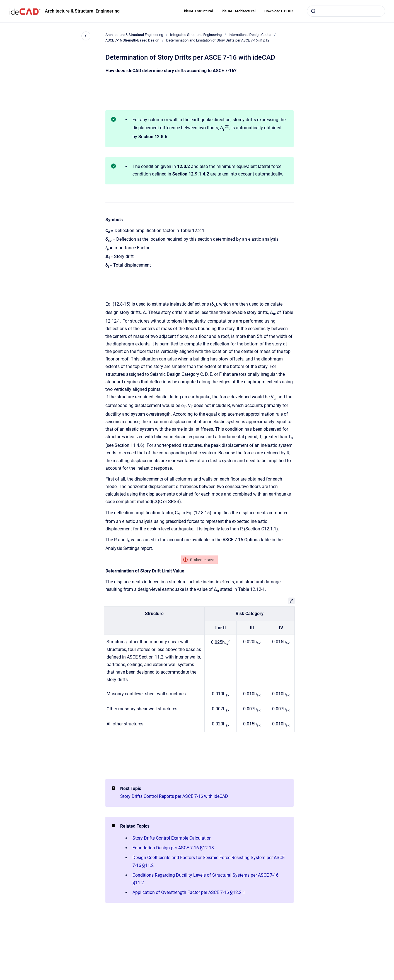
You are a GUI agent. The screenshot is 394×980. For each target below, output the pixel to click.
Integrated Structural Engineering (196, 35)
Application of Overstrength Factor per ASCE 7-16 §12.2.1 (189, 892)
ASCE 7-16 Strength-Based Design (132, 40)
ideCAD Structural (198, 11)
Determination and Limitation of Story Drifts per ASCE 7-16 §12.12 (218, 40)
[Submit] (313, 11)
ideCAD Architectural (239, 11)
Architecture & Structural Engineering (82, 11)
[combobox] (346, 11)
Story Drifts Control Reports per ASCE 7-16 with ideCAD (174, 796)
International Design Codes (250, 35)
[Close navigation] (86, 36)
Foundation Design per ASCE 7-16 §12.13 (173, 848)
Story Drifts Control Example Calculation (172, 838)
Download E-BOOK (279, 11)
